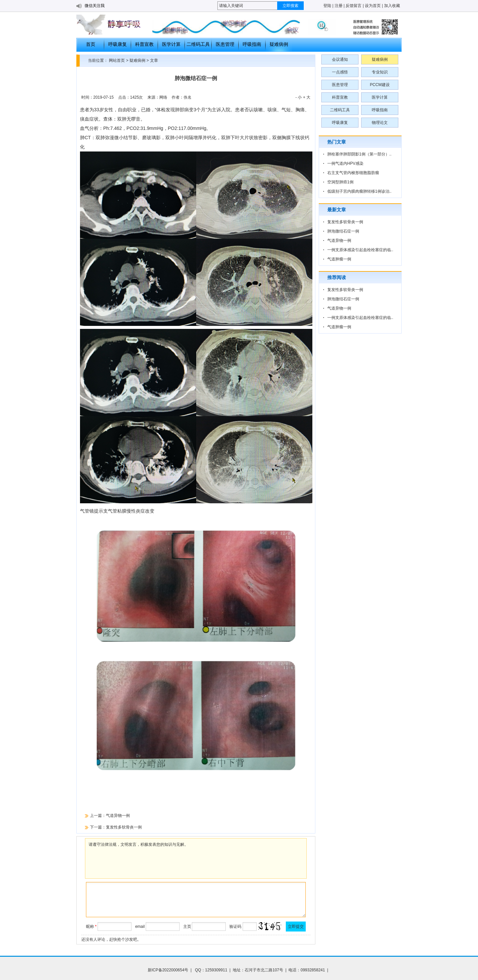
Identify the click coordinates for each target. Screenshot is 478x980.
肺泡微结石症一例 (343, 231)
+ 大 (307, 97)
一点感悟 (340, 72)
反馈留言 (354, 6)
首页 (91, 44)
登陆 (327, 6)
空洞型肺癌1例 (340, 182)
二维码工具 (198, 44)
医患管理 (225, 44)
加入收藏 (392, 6)
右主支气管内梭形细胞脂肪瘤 (353, 173)
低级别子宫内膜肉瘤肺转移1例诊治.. (359, 191)
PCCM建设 (380, 85)
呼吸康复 (118, 44)
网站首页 (117, 60)
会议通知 (340, 59)
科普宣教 (144, 44)
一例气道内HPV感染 (345, 163)
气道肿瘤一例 (339, 259)
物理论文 (380, 123)
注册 (339, 6)
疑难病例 (279, 44)
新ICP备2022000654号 (168, 970)
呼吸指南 (252, 44)
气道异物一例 (118, 816)
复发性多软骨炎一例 (124, 827)
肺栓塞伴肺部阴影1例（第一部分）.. (359, 154)
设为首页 (373, 6)
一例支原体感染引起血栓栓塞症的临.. (360, 250)
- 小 (299, 97)
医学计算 (171, 44)
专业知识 (380, 72)
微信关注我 (95, 6)
